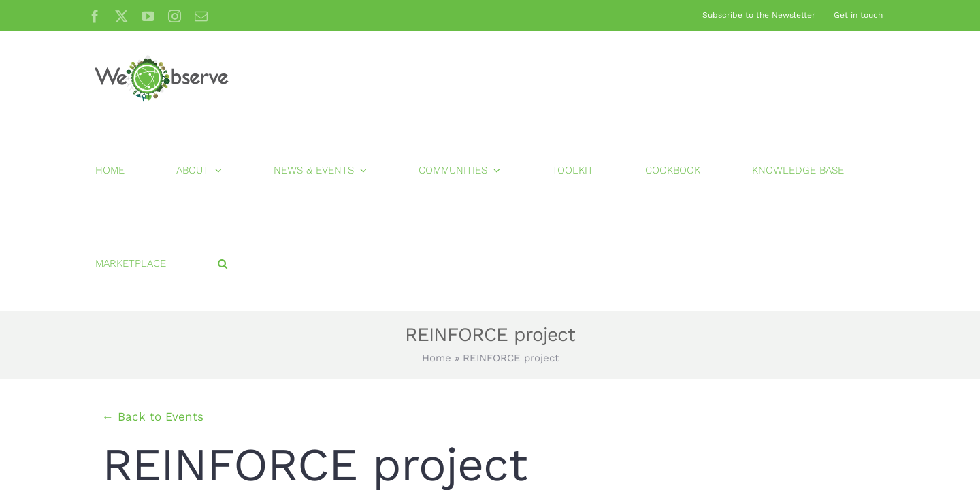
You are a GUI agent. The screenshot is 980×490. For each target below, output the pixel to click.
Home (437, 171)
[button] (880, 77)
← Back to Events (153, 230)
